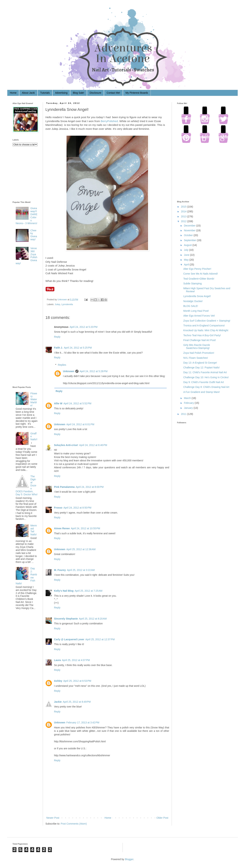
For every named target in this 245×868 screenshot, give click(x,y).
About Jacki (28, 93)
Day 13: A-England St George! (200, 363)
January (188, 408)
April (186, 265)
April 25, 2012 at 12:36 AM (81, 549)
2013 (184, 216)
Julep (57, 304)
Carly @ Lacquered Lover (69, 639)
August (188, 245)
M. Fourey (60, 570)
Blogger (129, 859)
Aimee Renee (62, 528)
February (189, 403)
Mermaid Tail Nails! (34, 530)
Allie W (58, 403)
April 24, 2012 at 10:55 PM (85, 528)
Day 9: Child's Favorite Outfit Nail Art (204, 382)
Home (13, 93)
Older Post (162, 818)
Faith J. (58, 348)
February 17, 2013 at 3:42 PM (83, 722)
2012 (184, 221)
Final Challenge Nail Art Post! (200, 340)
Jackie (58, 702)
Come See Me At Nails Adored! (201, 274)
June (187, 255)
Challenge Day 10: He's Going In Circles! (206, 377)
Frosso (58, 508)
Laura (57, 660)
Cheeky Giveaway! (34, 235)
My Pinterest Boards (137, 93)
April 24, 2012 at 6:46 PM (93, 445)
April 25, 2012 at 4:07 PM (76, 660)
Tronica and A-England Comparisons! (204, 325)
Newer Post (53, 818)
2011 (184, 414)
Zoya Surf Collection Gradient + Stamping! (207, 321)
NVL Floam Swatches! (196, 358)
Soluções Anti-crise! (66, 445)
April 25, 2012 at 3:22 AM (81, 570)
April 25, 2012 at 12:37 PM (100, 639)
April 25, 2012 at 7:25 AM (88, 591)
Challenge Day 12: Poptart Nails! (201, 368)
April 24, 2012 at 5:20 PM (84, 327)
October (188, 235)
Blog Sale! (79, 93)
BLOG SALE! (191, 306)
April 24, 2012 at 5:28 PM (94, 371)
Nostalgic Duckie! (193, 301)
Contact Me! (113, 93)
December (190, 226)
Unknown (63, 300)
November (190, 230)
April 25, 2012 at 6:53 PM (77, 681)
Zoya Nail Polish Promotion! (199, 353)
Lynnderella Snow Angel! (197, 296)
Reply (57, 337)
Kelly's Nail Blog (64, 591)
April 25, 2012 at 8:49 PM (77, 702)
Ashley (58, 681)
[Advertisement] (27, 326)
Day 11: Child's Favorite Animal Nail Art (205, 372)
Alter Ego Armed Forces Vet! (199, 316)
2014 (184, 211)
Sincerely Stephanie (66, 619)
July (186, 250)
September (190, 240)
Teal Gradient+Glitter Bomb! (199, 279)
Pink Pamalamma (64, 487)
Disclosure (95, 93)
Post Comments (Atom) (74, 824)
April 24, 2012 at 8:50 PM (77, 508)
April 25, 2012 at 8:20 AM (93, 619)
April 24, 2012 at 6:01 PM (80, 424)
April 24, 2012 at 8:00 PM (90, 487)
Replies (62, 365)
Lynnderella (67, 304)
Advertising (61, 93)
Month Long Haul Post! (196, 311)
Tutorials (45, 93)
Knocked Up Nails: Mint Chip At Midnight (206, 330)
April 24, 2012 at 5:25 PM (78, 348)
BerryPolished (109, 121)
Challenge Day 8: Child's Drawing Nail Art (206, 387)
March (187, 398)
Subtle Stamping (193, 283)
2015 (184, 207)
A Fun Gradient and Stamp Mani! (202, 392)
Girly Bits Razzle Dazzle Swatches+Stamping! (197, 347)
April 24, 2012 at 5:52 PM (77, 403)
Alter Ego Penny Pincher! (197, 269)
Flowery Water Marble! (34, 399)
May (186, 260)
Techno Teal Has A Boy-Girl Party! (202, 335)
